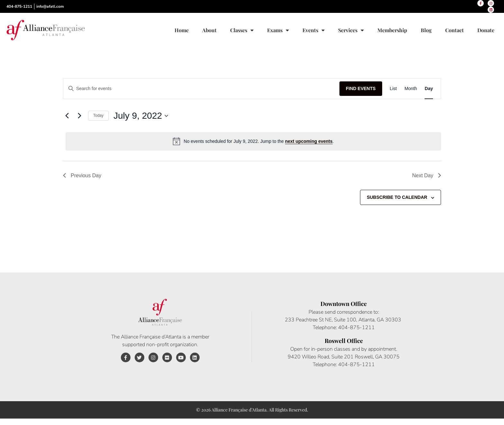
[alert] (253, 141)
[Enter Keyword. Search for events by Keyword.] (201, 89)
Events (314, 30)
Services (351, 30)
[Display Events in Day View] (429, 89)
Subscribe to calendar (397, 197)
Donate (486, 30)
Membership (392, 30)
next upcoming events (309, 141)
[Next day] (79, 116)
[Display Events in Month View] (411, 89)
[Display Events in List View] (393, 89)
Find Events (361, 88)
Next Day (427, 176)
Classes (242, 30)
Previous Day (82, 176)
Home (182, 30)
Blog (426, 30)
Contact (455, 30)
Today (98, 115)
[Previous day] (67, 116)
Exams (278, 30)
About (209, 30)
